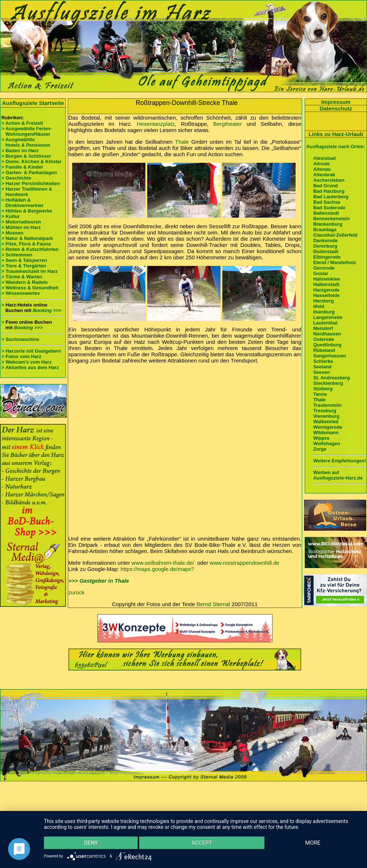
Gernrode (324, 268)
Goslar (321, 273)
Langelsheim (328, 317)
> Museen (12, 233)
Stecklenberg (328, 383)
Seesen (322, 372)
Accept (202, 842)
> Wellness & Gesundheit (30, 288)
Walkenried (326, 422)
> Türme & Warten (22, 277)
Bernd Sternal (213, 604)
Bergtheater (227, 124)
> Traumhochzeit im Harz (30, 271)
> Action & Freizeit (22, 123)
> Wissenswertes (21, 293)
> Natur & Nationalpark (27, 238)
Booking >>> (47, 310)
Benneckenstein (331, 219)
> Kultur (10, 216)
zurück (77, 592)
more (313, 842)
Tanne (320, 394)
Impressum (336, 102)
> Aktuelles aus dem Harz (30, 367)
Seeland (322, 367)
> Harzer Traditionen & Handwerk (27, 192)
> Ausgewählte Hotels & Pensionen (26, 142)
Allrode (321, 164)
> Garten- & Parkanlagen (29, 172)
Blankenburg (328, 224)
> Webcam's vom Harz (27, 362)
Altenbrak (324, 175)
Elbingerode (327, 257)
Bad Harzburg (329, 191)
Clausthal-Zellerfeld (335, 235)
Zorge (320, 449)
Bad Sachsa (327, 202)
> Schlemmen (17, 255)
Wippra (321, 438)
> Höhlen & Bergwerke (27, 211)
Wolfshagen (327, 444)
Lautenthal (325, 323)
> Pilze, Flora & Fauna (26, 244)
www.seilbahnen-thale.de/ (163, 563)
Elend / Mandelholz (335, 262)
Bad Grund (325, 186)
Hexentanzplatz (156, 124)
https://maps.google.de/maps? (157, 569)
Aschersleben (329, 180)
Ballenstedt (326, 213)
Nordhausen (327, 334)
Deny (91, 842)
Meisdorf (323, 328)
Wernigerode (328, 427)
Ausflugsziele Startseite (33, 103)
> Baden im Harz (20, 151)
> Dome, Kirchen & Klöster (31, 161)
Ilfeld (319, 306)
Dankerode (325, 241)
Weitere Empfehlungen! (340, 461)
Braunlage (325, 230)
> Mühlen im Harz (21, 227)
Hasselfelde (326, 295)
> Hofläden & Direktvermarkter (23, 203)
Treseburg (325, 411)
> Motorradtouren (21, 222)
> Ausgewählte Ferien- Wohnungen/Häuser (27, 131)
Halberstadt (326, 284)
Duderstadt (326, 251)
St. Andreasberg (331, 378)
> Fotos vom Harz (21, 356)
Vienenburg (326, 416)
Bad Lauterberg (331, 197)
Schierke (323, 361)
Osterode (324, 339)
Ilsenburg (324, 312)
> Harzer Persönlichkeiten (31, 183)
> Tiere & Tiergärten (24, 266)
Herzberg (323, 301)
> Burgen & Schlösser (26, 156)
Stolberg (323, 389)
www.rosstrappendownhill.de (245, 563)
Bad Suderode (329, 208)
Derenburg (325, 246)
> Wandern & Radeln (25, 282)
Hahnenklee (327, 279)
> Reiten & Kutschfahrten (30, 249)
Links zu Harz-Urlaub (336, 134)
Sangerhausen (330, 356)
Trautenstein (327, 405)
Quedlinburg (327, 345)
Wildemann (326, 433)
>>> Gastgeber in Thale (99, 581)
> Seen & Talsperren (24, 260)
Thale (182, 142)
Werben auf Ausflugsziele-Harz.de (338, 475)
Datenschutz (336, 108)
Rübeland (324, 350)
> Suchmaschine (20, 339)
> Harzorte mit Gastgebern (31, 351)
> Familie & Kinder (22, 167)
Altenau (322, 169)
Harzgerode (326, 290)
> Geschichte (16, 178)
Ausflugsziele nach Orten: (336, 146)
